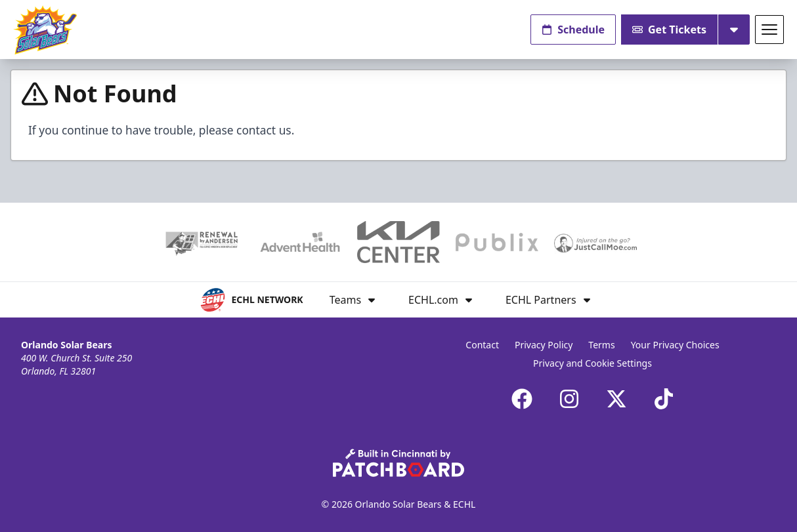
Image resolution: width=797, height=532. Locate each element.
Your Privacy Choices (675, 345)
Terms (601, 345)
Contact (482, 345)
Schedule (573, 30)
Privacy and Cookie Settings (592, 363)
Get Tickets (669, 30)
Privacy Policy (544, 345)
